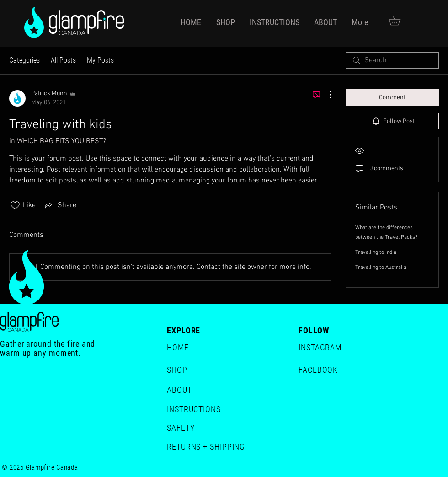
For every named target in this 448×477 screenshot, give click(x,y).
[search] (392, 60)
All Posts (63, 60)
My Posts (100, 60)
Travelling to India (376, 252)
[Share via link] (60, 205)
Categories (24, 60)
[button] (399, 20)
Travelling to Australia (381, 268)
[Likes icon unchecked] (15, 205)
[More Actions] (325, 95)
